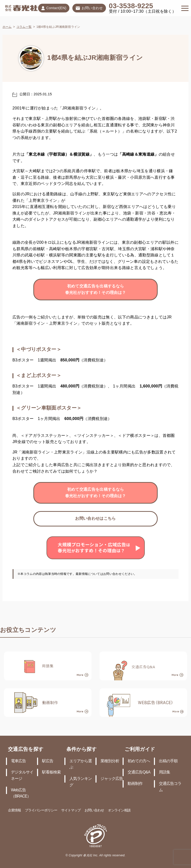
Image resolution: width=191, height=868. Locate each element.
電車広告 (18, 761)
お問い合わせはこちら (95, 519)
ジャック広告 (112, 779)
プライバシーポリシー (41, 811)
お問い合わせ (89, 8)
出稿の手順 (168, 761)
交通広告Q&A (139, 772)
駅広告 (48, 761)
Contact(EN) (54, 8)
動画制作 (135, 784)
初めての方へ (139, 761)
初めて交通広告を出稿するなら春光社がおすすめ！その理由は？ (96, 290)
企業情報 (14, 811)
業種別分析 (110, 761)
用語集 (165, 772)
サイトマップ (71, 811)
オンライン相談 (119, 811)
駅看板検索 (51, 772)
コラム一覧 (24, 27)
